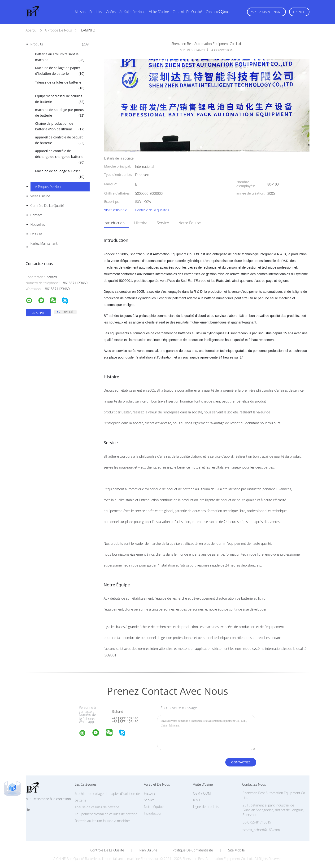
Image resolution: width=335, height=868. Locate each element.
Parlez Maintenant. (266, 12)
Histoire (141, 223)
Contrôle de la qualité (47, 206)
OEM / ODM (202, 793)
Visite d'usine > (116, 210)
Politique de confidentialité (193, 850)
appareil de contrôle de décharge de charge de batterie (60, 157)
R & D (197, 800)
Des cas (36, 234)
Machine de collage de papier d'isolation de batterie (60, 71)
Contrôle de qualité (187, 12)
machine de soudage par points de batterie (60, 113)
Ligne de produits (206, 807)
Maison (80, 12)
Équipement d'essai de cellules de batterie (60, 99)
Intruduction (114, 223)
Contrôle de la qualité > (152, 210)
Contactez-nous (218, 12)
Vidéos (111, 12)
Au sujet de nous (132, 12)
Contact (36, 215)
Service (163, 223)
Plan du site (148, 850)
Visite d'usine (159, 12)
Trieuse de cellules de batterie (60, 85)
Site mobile (236, 850)
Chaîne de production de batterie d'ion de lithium (60, 127)
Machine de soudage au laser (60, 174)
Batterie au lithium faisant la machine (60, 57)
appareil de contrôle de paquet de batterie (60, 140)
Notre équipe (189, 223)
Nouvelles (38, 224)
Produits (96, 12)
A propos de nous (49, 187)
